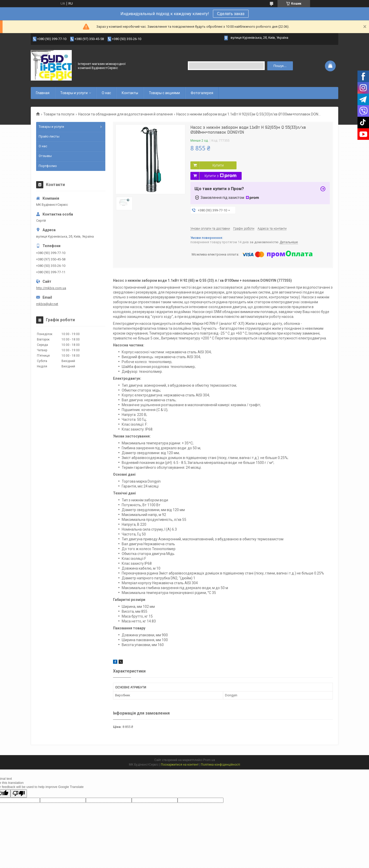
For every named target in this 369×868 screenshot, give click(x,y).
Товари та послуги (59, 114)
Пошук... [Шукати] (280, 66)
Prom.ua (209, 760)
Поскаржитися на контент (180, 765)
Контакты (130, 93)
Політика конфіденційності (221, 765)
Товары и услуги (74, 93)
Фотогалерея (202, 93)
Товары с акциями (164, 93)
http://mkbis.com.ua (51, 288)
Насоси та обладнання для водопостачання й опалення (125, 114)
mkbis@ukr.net (47, 304)
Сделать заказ (231, 14)
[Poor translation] (19, 793)
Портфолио (48, 166)
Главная (43, 93)
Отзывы (45, 156)
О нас (106, 93)
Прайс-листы (49, 136)
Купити (218, 165)
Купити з (221, 176)
